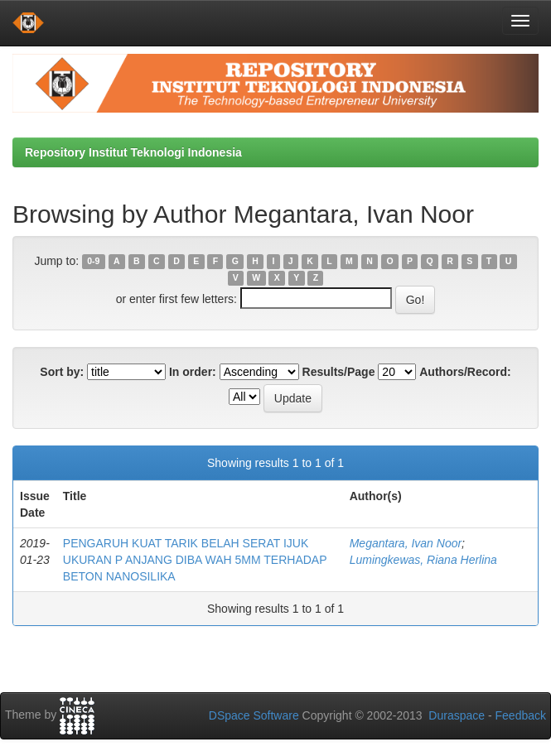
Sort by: (62, 372)
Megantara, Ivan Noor (406, 543)
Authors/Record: (465, 372)
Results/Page (339, 372)
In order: (193, 372)
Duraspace (457, 715)
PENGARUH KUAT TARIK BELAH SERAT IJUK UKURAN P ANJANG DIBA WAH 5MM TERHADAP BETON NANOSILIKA (195, 560)
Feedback (521, 715)
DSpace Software (254, 715)
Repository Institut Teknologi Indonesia (133, 152)
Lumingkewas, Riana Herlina (423, 560)
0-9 (93, 262)
